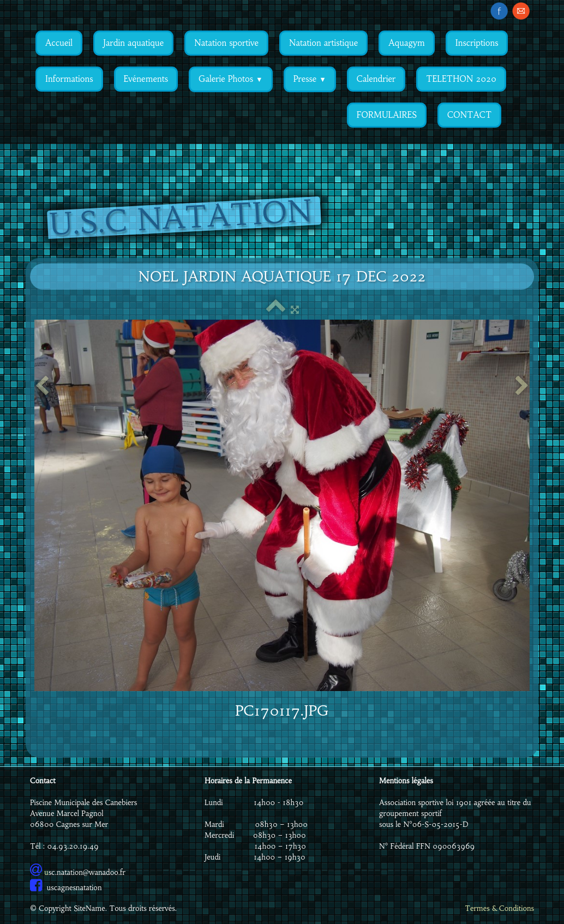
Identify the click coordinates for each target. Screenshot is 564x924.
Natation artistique (323, 43)
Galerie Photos (231, 79)
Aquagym (406, 43)
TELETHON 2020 (461, 79)
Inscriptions (477, 43)
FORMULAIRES (387, 115)
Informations (69, 79)
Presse (310, 79)
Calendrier (376, 79)
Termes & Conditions (499, 908)
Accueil (59, 43)
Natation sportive (226, 43)
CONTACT (469, 115)
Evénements (146, 79)
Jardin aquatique (133, 43)
